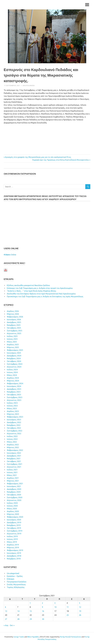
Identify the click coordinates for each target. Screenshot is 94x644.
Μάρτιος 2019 (13, 548)
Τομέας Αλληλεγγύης (16, 588)
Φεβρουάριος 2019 (15, 551)
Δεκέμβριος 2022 (14, 423)
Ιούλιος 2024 (12, 370)
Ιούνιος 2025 (12, 339)
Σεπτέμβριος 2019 (15, 531)
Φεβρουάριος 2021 (15, 484)
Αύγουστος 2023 (14, 400)
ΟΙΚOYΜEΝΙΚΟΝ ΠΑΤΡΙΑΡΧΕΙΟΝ (20, 174)
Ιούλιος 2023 (12, 403)
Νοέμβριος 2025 (14, 325)
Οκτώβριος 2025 (14, 328)
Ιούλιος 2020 (12, 503)
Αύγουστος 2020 (14, 501)
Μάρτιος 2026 (13, 314)
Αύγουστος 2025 (14, 334)
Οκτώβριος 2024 (14, 362)
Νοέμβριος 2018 (14, 559)
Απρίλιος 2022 (13, 445)
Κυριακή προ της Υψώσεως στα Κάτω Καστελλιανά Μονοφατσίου (61, 160)
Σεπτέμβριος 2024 (15, 364)
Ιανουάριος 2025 (14, 353)
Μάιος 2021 (12, 476)
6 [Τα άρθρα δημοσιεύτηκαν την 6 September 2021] (6, 607)
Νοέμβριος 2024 (14, 359)
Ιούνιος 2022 (12, 439)
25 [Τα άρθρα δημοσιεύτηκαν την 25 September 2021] (68, 615)
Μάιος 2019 (12, 542)
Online (10, 255)
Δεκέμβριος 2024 (14, 356)
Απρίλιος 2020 (13, 512)
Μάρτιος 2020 (13, 514)
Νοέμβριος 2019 (14, 526)
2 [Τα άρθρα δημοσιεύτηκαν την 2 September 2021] (42, 603)
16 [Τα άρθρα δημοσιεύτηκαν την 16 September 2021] (43, 611)
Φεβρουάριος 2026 (15, 317)
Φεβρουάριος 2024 (15, 384)
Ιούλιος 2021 (12, 470)
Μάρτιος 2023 (13, 414)
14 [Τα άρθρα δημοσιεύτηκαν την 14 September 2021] (18, 611)
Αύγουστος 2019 (14, 534)
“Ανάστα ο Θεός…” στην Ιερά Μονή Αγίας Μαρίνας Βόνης (31, 291)
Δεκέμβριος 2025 (14, 323)
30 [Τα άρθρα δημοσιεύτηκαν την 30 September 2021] (43, 619)
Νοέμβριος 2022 (14, 426)
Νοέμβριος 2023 (14, 392)
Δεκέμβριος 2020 (14, 489)
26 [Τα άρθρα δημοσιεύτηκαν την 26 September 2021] (80, 615)
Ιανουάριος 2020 (14, 520)
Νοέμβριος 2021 (14, 459)
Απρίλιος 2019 (13, 545)
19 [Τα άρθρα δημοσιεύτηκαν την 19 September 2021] (80, 611)
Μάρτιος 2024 (13, 381)
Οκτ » (12, 626)
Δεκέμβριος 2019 (14, 523)
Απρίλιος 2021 (13, 478)
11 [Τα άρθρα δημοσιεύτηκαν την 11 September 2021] (68, 607)
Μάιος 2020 (12, 509)
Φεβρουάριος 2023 (15, 417)
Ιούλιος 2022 (12, 437)
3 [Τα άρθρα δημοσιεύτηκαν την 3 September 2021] (55, 603)
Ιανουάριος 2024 (14, 387)
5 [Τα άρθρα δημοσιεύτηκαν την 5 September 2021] (80, 603)
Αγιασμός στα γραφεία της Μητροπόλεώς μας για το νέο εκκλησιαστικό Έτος (38, 157)
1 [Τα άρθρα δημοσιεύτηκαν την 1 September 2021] (30, 603)
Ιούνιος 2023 (12, 406)
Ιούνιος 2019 (12, 540)
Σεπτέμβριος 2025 (15, 331)
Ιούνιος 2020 (12, 506)
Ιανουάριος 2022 (14, 453)
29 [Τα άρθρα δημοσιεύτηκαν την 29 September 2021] (31, 619)
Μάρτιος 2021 (13, 481)
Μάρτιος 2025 (13, 348)
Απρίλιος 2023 (13, 412)
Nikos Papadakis (33, 637)
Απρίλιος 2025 (13, 345)
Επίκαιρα (10, 579)
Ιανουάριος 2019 (14, 553)
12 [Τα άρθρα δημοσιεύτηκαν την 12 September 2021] (80, 607)
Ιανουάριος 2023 (14, 420)
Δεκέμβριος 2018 (14, 556)
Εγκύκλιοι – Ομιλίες (15, 576)
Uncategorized (29, 86)
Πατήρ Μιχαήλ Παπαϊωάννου (71, 637)
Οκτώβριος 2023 (14, 395)
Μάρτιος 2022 (13, 448)
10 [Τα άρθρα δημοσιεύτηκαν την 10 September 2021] (55, 607)
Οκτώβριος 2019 (14, 528)
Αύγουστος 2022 (14, 434)
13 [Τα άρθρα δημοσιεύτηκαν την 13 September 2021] (6, 611)
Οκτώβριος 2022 (14, 428)
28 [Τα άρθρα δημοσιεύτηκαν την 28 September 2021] (18, 619)
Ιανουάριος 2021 (14, 487)
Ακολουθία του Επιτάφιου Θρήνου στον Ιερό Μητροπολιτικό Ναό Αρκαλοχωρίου (41, 294)
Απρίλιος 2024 (13, 378)
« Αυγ (6, 626)
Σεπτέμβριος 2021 (15, 464)
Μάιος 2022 (12, 442)
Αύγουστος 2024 (14, 367)
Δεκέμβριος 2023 (14, 389)
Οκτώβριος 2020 (14, 495)
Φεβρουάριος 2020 (15, 517)
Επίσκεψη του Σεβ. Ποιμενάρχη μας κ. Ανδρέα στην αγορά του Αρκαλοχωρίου (40, 288)
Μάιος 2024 (12, 375)
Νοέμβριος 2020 (14, 492)
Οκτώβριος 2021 (14, 462)
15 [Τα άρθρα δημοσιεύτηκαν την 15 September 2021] (31, 611)
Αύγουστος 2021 (14, 467)
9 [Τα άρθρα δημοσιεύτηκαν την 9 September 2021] (42, 607)
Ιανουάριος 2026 (14, 320)
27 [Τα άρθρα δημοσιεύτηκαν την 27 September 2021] (6, 619)
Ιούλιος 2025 (12, 337)
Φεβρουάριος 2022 (15, 451)
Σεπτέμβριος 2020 (15, 498)
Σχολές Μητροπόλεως (16, 585)
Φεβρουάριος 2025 (15, 350)
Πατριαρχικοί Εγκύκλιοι (17, 582)
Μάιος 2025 (12, 342)
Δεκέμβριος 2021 (14, 456)
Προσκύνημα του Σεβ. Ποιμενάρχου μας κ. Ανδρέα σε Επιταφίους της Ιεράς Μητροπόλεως (45, 297)
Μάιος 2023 (12, 409)
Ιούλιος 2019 (12, 537)
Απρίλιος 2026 (13, 312)
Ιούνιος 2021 (12, 473)
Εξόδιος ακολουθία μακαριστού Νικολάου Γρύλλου (28, 286)
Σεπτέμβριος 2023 (15, 398)
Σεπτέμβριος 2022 (15, 431)
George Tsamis (19, 637)
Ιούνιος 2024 (12, 373)
